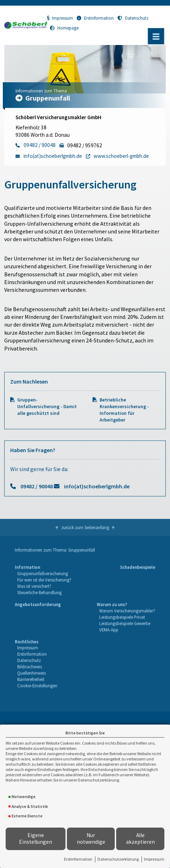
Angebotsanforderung (38, 604)
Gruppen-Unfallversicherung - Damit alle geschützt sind (47, 407)
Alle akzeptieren (140, 838)
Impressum (154, 859)
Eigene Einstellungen (36, 838)
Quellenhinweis (32, 673)
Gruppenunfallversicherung (43, 573)
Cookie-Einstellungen (37, 686)
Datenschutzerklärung (118, 859)
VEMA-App (109, 630)
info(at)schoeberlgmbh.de (97, 486)
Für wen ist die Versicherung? (44, 580)
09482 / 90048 (37, 486)
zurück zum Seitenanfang (85, 527)
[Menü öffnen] (156, 36)
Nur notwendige (91, 838)
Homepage (64, 28)
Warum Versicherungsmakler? (127, 611)
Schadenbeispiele (138, 567)
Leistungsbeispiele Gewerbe (125, 623)
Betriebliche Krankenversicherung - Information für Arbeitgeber (124, 410)
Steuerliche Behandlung (39, 592)
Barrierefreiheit (31, 679)
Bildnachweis (30, 667)
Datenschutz (133, 18)
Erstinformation (78, 859)
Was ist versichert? (34, 586)
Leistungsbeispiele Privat (122, 617)
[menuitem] (43, 580)
